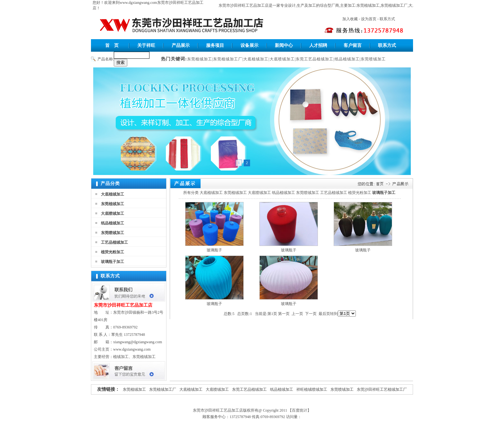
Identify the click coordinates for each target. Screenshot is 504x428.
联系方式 (387, 19)
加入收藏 (350, 19)
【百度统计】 (300, 410)
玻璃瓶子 (214, 250)
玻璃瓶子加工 (113, 262)
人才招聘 (318, 45)
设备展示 (249, 45)
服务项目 (215, 45)
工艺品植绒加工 (114, 242)
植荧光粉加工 (113, 252)
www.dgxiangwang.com (138, 3)
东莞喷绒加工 (373, 59)
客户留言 (353, 45)
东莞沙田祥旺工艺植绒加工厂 (382, 389)
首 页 (112, 45)
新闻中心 (284, 45)
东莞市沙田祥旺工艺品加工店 (245, 5)
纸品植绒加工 (347, 59)
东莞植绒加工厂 (395, 5)
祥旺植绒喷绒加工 (312, 389)
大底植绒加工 (256, 59)
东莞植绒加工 (369, 5)
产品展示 (181, 45)
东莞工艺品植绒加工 (315, 59)
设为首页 (369, 19)
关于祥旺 (146, 45)
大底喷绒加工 (282, 59)
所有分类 (191, 193)
